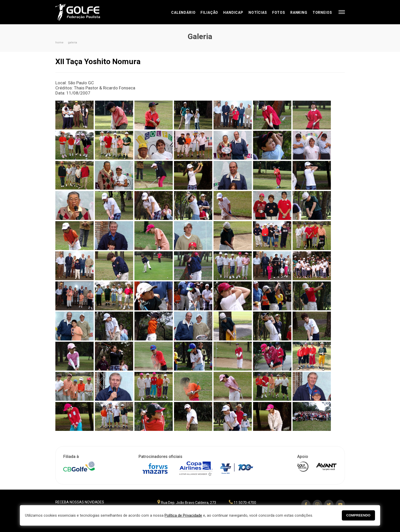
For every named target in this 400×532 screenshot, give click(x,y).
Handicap (233, 13)
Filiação (209, 13)
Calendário (183, 13)
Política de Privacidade (183, 515)
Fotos (279, 13)
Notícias (258, 13)
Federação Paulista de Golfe (83, 12)
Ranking (299, 13)
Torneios (322, 13)
